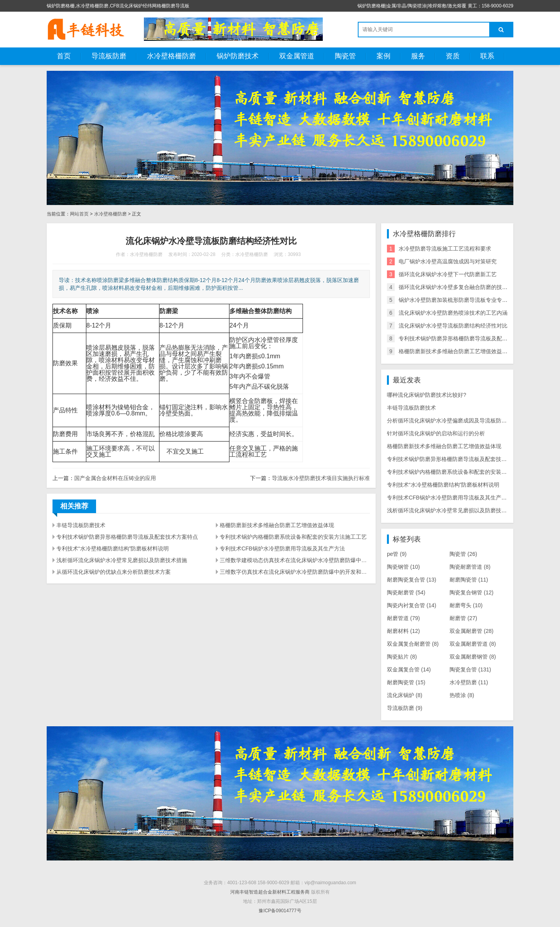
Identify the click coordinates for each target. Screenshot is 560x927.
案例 (383, 56)
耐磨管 (463, 618)
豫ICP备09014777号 (280, 911)
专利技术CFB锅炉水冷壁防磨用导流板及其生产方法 (282, 548)
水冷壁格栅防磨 (171, 56)
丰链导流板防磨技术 (81, 525)
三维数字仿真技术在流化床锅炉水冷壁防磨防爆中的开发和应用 (295, 572)
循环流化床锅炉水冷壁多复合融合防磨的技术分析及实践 (467, 287)
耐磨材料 (403, 631)
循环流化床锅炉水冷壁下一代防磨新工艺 (448, 274)
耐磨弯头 (466, 605)
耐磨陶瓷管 (469, 580)
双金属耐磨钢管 (473, 657)
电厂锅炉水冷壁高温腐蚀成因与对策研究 (448, 261)
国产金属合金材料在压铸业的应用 (115, 478)
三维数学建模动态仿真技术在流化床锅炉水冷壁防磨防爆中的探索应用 (295, 560)
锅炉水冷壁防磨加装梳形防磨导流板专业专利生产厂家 (464, 300)
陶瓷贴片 (402, 657)
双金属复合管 (409, 669)
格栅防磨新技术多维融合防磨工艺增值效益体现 (277, 525)
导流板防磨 (109, 56)
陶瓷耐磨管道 (470, 567)
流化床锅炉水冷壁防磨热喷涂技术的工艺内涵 (453, 313)
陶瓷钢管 (403, 567)
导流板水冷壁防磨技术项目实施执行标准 (321, 478)
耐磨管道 (403, 618)
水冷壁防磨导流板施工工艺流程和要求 (445, 249)
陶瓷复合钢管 (472, 592)
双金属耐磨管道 (473, 644)
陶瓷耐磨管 (406, 592)
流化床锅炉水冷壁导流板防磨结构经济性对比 (453, 326)
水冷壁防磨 (469, 682)
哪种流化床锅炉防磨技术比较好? (427, 395)
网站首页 (79, 214)
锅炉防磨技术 (238, 56)
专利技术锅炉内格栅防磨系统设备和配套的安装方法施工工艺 (293, 537)
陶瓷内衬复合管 (412, 605)
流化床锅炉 (405, 695)
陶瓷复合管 (470, 669)
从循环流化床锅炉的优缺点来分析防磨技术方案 (114, 572)
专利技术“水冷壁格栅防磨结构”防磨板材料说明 (113, 548)
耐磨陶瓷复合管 (412, 580)
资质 (453, 56)
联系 (487, 56)
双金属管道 (297, 56)
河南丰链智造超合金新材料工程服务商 (270, 892)
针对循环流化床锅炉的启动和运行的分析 (436, 433)
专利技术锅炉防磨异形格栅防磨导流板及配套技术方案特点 (127, 537)
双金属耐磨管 (472, 631)
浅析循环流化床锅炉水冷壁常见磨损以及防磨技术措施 (122, 560)
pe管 (397, 554)
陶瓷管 (345, 56)
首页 (64, 56)
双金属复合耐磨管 (413, 644)
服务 (418, 56)
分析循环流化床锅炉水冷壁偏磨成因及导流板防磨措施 (452, 421)
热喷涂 (462, 695)
